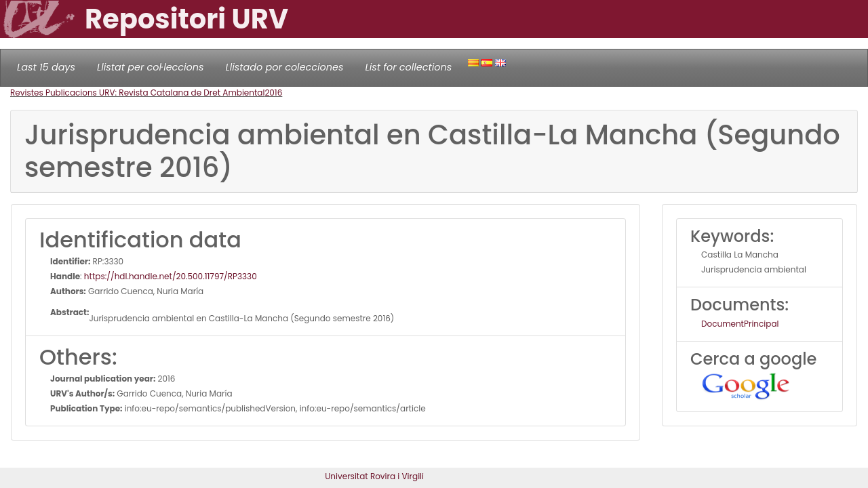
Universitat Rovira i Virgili (374, 476)
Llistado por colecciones (285, 67)
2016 (273, 93)
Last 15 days (46, 67)
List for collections (408, 67)
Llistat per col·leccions (151, 67)
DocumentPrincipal (740, 324)
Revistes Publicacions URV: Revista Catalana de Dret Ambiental (137, 93)
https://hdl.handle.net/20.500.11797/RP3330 (171, 276)
